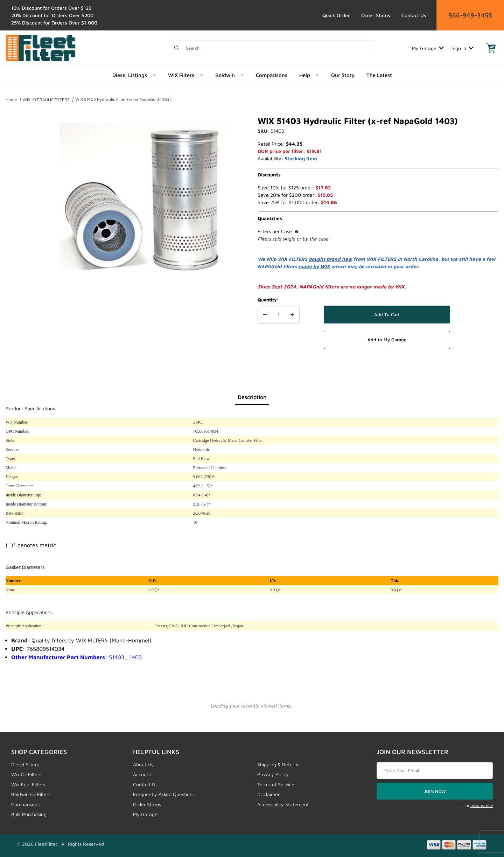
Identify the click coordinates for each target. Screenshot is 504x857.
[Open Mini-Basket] (491, 48)
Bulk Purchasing (29, 814)
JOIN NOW (435, 791)
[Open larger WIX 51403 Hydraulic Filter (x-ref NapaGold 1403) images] (143, 200)
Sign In (463, 48)
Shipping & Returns (278, 764)
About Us (143, 764)
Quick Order (336, 15)
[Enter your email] (435, 771)
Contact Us (414, 15)
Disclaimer (268, 794)
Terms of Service (276, 784)
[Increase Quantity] (292, 315)
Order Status (376, 15)
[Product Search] (278, 48)
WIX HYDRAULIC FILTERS (46, 100)
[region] (20, 197)
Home (11, 100)
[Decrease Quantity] (265, 315)
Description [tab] (252, 397)
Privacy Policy (273, 774)
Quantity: (268, 300)
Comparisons (25, 804)
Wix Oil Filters (26, 774)
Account (142, 774)
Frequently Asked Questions (164, 794)
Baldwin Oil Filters (31, 794)
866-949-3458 (470, 15)
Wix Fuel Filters (28, 784)
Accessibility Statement (283, 804)
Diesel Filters (25, 764)
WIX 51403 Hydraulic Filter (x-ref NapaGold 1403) (123, 99)
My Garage (428, 48)
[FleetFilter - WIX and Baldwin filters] (41, 47)
